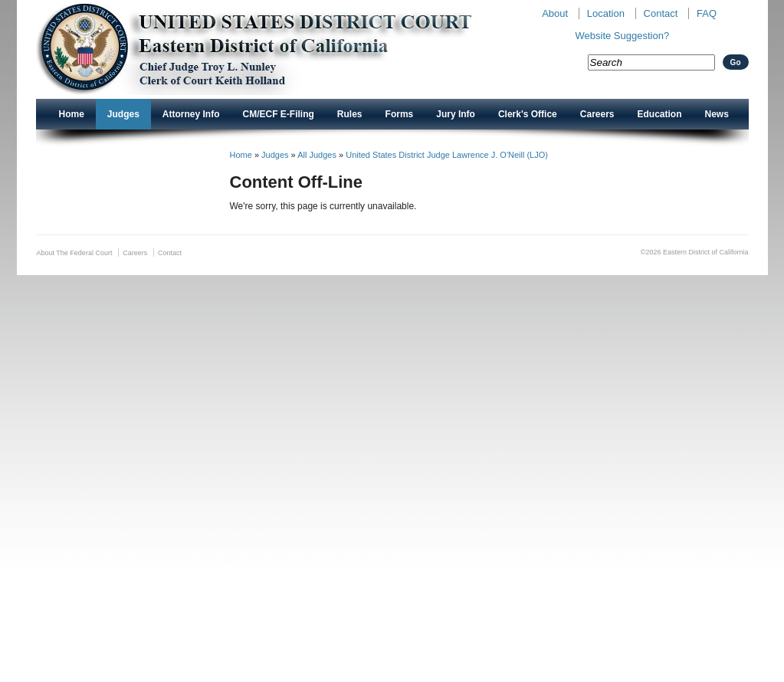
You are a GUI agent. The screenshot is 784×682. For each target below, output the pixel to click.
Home (72, 114)
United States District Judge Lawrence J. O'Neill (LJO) (447, 155)
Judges (123, 114)
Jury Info (456, 114)
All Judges (317, 155)
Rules (350, 114)
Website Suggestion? (623, 36)
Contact (661, 13)
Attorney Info (191, 114)
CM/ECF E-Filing (279, 114)
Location (606, 13)
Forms (400, 114)
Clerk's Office (528, 114)
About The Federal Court (75, 253)
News (717, 114)
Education (660, 114)
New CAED (278, 49)
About (555, 13)
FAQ (707, 13)
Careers (597, 114)
